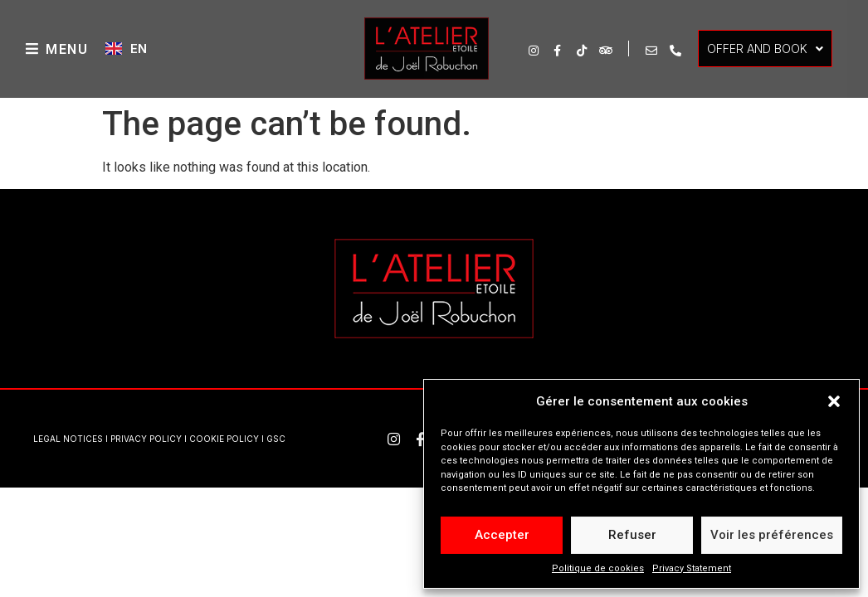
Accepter (502, 535)
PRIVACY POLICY (146, 439)
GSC (276, 439)
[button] (834, 401)
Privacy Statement (692, 568)
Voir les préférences (772, 535)
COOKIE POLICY (224, 439)
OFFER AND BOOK (765, 49)
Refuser (632, 535)
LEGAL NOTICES (68, 439)
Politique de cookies (598, 568)
